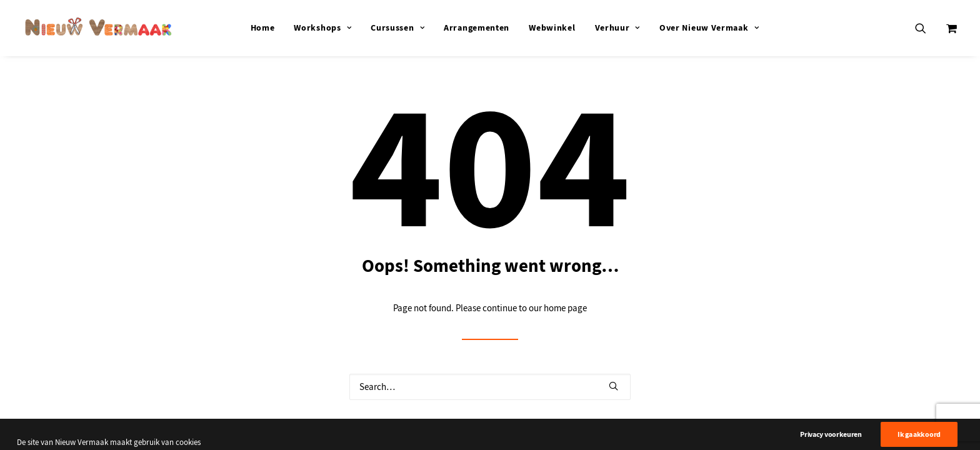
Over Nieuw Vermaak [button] (709, 28)
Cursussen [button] (397, 28)
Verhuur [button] (617, 28)
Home (263, 28)
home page (565, 308)
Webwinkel (552, 28)
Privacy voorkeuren (831, 442)
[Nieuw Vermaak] (98, 28)
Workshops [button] (322, 28)
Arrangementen (477, 28)
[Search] (490, 387)
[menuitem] (263, 28)
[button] (928, 28)
